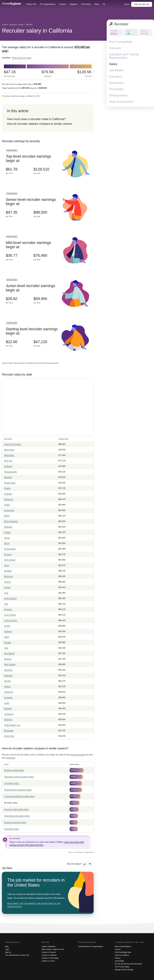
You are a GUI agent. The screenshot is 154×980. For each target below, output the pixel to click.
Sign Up (8, 952)
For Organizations (48, 4)
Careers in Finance (49, 952)
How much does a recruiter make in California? (36, 119)
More (97, 4)
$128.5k (84, 74)
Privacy (118, 958)
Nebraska (8, 675)
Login (7, 949)
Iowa (6, 593)
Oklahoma (9, 692)
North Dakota (10, 560)
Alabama (8, 631)
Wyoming (8, 670)
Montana (8, 708)
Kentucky (8, 609)
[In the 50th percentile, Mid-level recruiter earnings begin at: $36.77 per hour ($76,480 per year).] (48, 251)
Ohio (6, 604)
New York (8, 461)
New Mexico (9, 653)
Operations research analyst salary (19, 777)
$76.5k (48, 74)
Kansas (7, 587)
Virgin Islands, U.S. (12, 725)
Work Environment (121, 102)
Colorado (8, 494)
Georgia (8, 642)
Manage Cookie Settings (124, 970)
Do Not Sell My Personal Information (128, 964)
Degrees (73, 4)
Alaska (7, 505)
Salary (113, 64)
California (8, 466)
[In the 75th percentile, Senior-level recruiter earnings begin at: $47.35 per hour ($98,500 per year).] (48, 208)
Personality (116, 89)
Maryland (8, 477)
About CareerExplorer (123, 946)
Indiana (7, 686)
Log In (127, 4)
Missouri (8, 659)
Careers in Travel (48, 961)
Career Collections (49, 946)
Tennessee (9, 714)
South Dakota (10, 615)
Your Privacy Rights (122, 967)
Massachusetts (11, 472)
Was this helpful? (74, 864)
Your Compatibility (121, 42)
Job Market (116, 70)
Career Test (31, 4)
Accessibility (119, 961)
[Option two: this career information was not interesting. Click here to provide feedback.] (90, 864)
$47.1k (10, 74)
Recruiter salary (11, 803)
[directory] (48, 118)
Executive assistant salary (15, 822)
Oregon (7, 532)
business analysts (78, 755)
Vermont (8, 554)
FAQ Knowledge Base (123, 952)
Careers (63, 4)
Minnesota (9, 499)
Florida (7, 626)
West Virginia (10, 664)
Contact (118, 949)
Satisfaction (117, 83)
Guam (7, 703)
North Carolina (10, 598)
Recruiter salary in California (37, 31)
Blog (7, 946)
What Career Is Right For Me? (53, 949)
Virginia (7, 488)
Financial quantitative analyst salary (19, 796)
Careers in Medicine (49, 955)
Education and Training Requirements (124, 56)
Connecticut (9, 510)
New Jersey (9, 450)
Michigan (8, 571)
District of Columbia (13, 444)
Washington (9, 455)
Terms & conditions (122, 955)
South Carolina (11, 620)
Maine (7, 516)
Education (116, 77)
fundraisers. (11, 758)
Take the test (142, 4)
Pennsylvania (10, 549)
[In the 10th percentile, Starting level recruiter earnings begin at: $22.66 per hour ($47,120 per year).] (48, 337)
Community (86, 4)
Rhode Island (10, 483)
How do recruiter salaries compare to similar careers (40, 124)
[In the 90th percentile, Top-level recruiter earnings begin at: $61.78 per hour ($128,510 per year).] (48, 165)
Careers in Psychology (50, 958)
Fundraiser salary (12, 829)
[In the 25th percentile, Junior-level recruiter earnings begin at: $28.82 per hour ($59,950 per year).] (48, 294)
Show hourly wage (22, 58)
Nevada (7, 681)
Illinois (7, 543)
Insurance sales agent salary (16, 809)
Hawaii (7, 538)
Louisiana (8, 697)
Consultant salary (12, 783)
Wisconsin (9, 576)
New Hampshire (11, 521)
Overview (115, 48)
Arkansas (8, 719)
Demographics (118, 95)
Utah (6, 648)
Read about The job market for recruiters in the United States (34, 905)
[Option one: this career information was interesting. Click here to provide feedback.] (85, 864)
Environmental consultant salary (18, 790)
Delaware (8, 527)
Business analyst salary (14, 770)
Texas (7, 565)
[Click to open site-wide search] (104, 4)
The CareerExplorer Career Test (17, 955)
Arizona (7, 582)
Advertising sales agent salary (17, 816)
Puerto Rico (9, 736)
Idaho (7, 637)
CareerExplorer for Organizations (91, 946)
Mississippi (9, 731)
